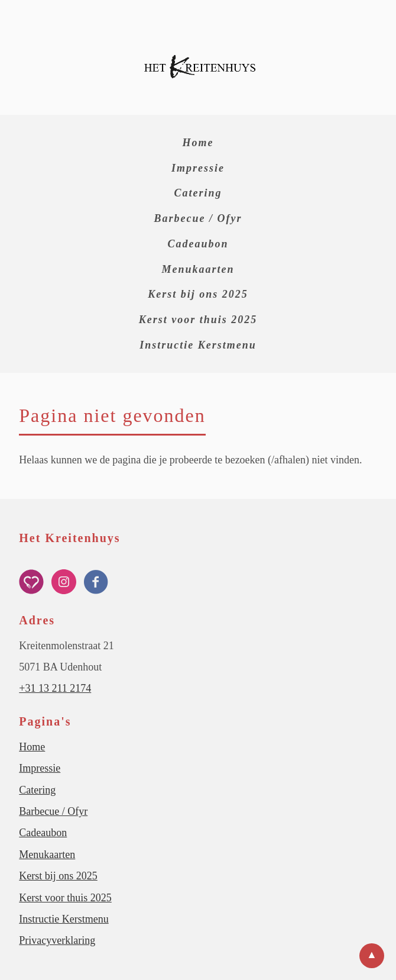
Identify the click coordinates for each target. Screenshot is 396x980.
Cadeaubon (198, 244)
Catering (198, 193)
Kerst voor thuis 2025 (198, 320)
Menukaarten (198, 269)
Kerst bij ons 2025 (198, 294)
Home (198, 143)
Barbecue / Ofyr (198, 218)
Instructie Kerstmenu (198, 345)
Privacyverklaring (57, 940)
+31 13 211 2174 (55, 688)
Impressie (198, 168)
